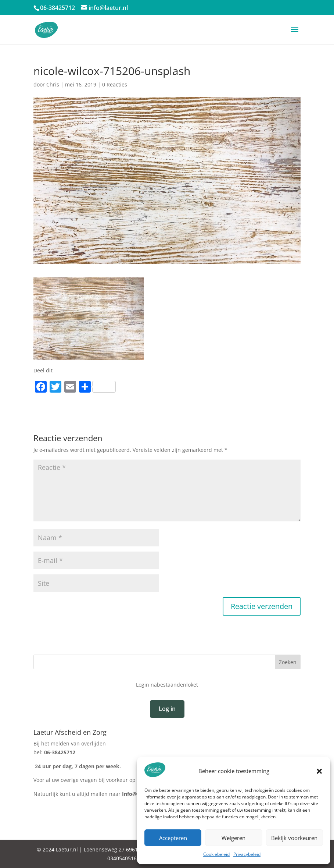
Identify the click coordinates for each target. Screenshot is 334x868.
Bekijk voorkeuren (294, 838)
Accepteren (173, 838)
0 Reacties (115, 84)
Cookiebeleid (216, 854)
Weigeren (234, 838)
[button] (319, 771)
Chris (53, 84)
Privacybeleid (247, 854)
